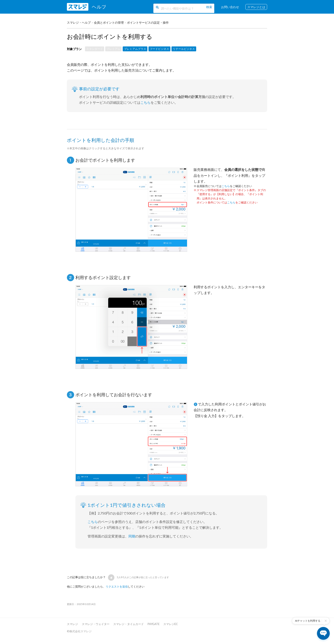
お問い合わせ (230, 7)
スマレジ (72, 624)
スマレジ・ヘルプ (79, 22)
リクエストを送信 (117, 586)
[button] (111, 578)
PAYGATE (154, 624)
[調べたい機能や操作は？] (183, 8)
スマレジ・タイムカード (129, 624)
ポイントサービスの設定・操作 (148, 22)
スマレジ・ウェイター (96, 624)
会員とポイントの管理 (109, 22)
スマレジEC (171, 624)
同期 (132, 536)
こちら (145, 102)
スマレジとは (256, 7)
